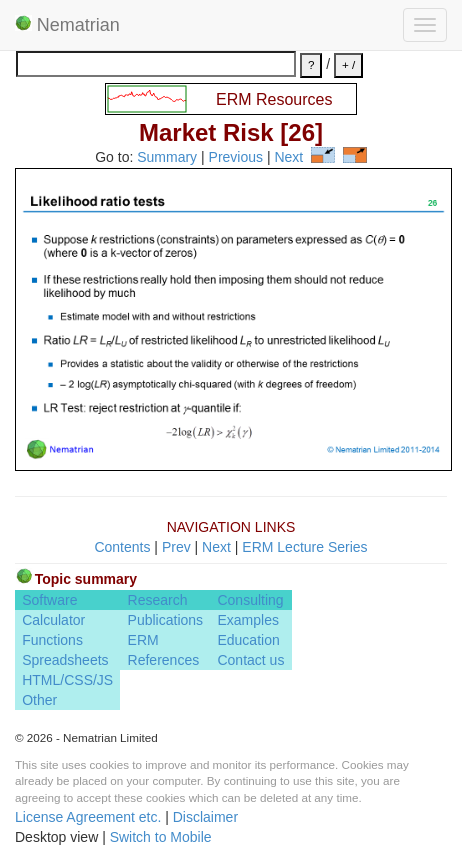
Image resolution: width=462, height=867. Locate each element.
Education (248, 640)
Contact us (250, 660)
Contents (122, 547)
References (164, 660)
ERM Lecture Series (304, 547)
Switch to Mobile (161, 837)
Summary (167, 158)
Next (288, 158)
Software (49, 600)
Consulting (250, 600)
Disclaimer (205, 817)
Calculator (53, 620)
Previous (236, 158)
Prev (176, 547)
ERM (143, 640)
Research (158, 600)
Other (39, 700)
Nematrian (67, 25)
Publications (166, 620)
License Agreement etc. (88, 817)
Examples (247, 620)
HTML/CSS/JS (67, 680)
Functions (52, 640)
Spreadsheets (65, 660)
